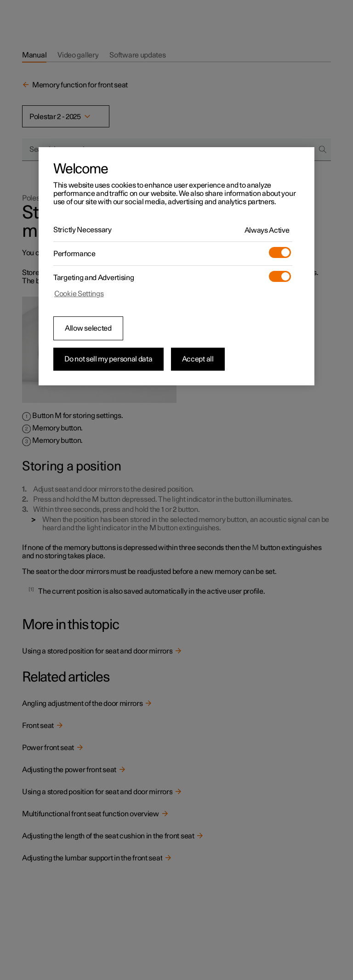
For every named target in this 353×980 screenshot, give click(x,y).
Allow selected (88, 328)
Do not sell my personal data (108, 359)
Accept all (198, 359)
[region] (176, 266)
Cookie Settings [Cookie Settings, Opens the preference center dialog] (79, 294)
